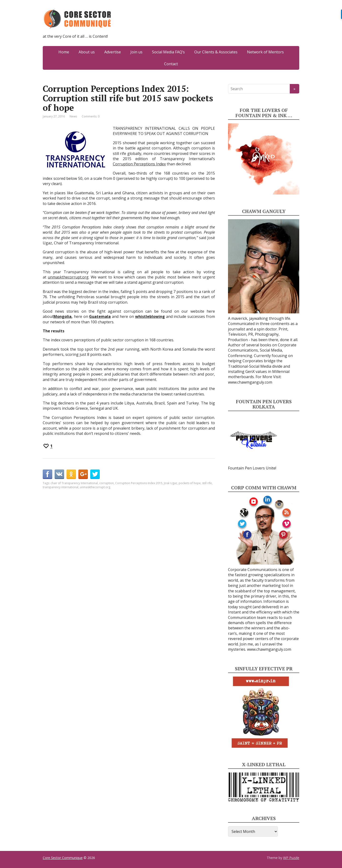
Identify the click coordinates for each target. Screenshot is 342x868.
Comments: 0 (91, 116)
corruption (107, 483)
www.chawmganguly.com (250, 382)
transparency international (61, 487)
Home (64, 52)
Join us (136, 52)
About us (87, 52)
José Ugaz (171, 483)
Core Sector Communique (63, 858)
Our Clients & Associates (216, 52)
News (73, 116)
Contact (171, 64)
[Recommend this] (48, 446)
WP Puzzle (291, 858)
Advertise (113, 52)
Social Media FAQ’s (168, 52)
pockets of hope (190, 483)
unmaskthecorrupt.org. (95, 487)
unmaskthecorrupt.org (68, 277)
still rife (207, 483)
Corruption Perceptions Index (139, 164)
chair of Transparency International (74, 483)
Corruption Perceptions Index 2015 (139, 483)
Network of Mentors (265, 52)
